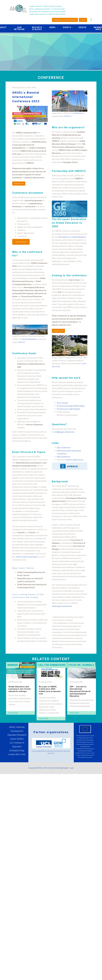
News (52, 28)
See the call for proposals (27, 557)
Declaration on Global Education (72, 237)
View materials (21, 242)
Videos (82, 27)
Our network (19, 28)
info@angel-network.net (64, 432)
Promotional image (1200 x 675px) (71, 406)
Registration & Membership (65, 20)
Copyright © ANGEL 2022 (38, 768)
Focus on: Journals (81, 665)
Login (83, 20)
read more (13, 713)
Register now (19, 184)
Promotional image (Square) (68, 409)
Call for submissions (75, 460)
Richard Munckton (29, 339)
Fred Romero (78, 113)
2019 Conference (64, 457)
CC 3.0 (53, 753)
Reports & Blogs (36, 28)
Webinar (13, 665)
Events (66, 28)
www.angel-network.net (62, 606)
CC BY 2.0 (21, 342)
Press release (62, 403)
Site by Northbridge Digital (58, 768)
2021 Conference (64, 448)
